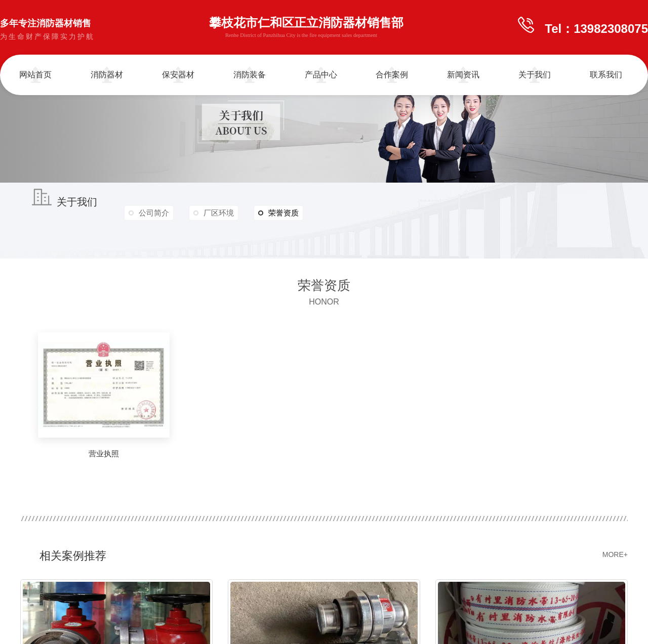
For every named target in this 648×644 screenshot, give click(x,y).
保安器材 (178, 75)
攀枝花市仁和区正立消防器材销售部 (306, 29)
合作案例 (392, 75)
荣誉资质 (280, 213)
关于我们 (535, 75)
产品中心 (321, 75)
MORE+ (615, 554)
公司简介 (154, 213)
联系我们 (606, 75)
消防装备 (250, 75)
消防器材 (107, 75)
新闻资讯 (463, 75)
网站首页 (35, 75)
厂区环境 (220, 213)
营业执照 (104, 454)
